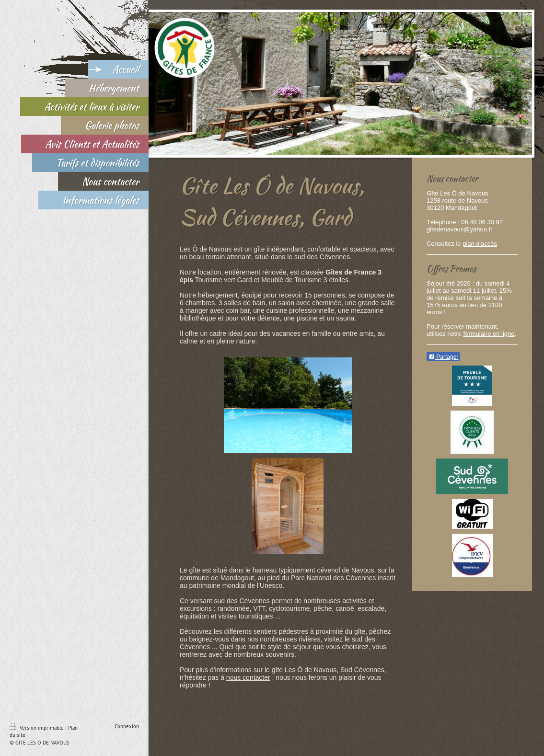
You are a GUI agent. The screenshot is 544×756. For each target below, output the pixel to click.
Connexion (127, 726)
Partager (443, 357)
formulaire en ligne (489, 334)
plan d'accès (480, 244)
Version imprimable (37, 728)
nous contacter (248, 677)
